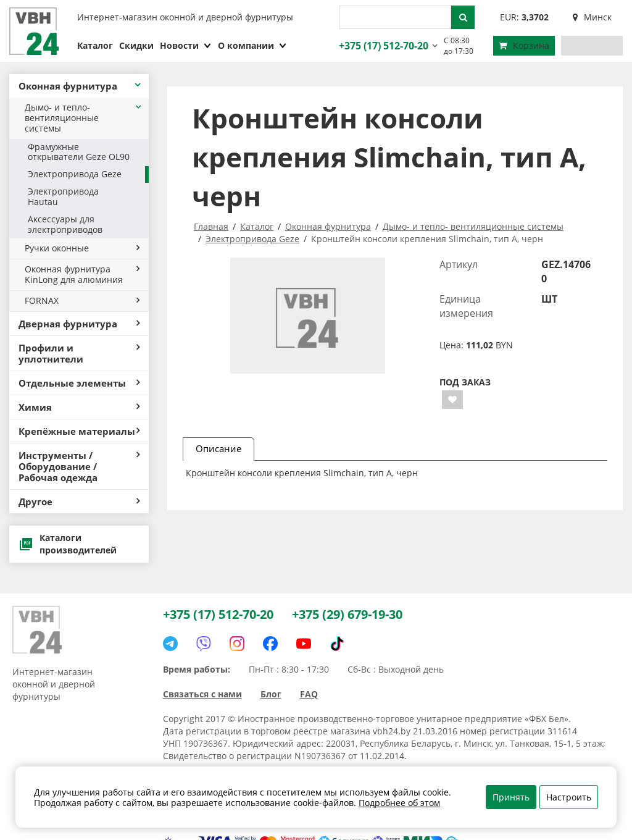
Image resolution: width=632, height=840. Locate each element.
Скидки (136, 45)
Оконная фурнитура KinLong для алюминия (82, 274)
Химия (79, 407)
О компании (252, 45)
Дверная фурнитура (79, 324)
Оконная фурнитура (81, 86)
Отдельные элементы (79, 383)
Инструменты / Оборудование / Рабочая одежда (79, 466)
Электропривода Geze (75, 174)
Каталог (95, 45)
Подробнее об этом (399, 803)
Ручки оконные (82, 248)
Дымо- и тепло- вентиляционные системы (84, 118)
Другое (79, 502)
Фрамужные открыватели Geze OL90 (79, 152)
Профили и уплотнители (79, 353)
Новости (186, 45)
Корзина (524, 45)
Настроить (569, 797)
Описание (218, 448)
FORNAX (82, 300)
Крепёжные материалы (79, 431)
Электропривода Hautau (63, 196)
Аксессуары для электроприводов (65, 224)
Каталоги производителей (68, 544)
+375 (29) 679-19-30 (347, 614)
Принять (511, 797)
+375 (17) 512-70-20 (382, 46)
